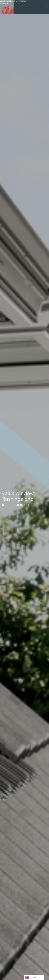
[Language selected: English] (34, 977)
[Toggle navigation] (43, 7)
